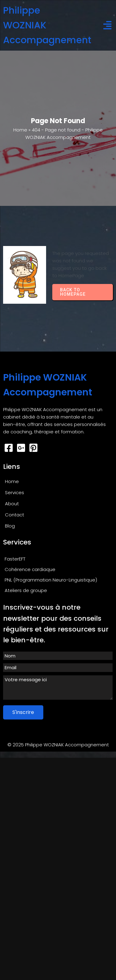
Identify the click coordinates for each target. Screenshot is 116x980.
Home (20, 130)
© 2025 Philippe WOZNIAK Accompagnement (58, 745)
